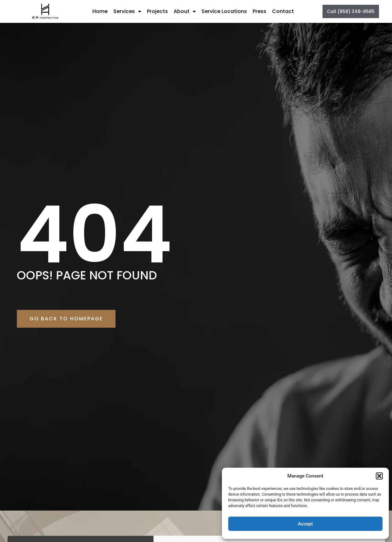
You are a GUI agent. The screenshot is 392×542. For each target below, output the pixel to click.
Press (259, 11)
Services (127, 11)
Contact (283, 11)
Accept (305, 524)
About (185, 11)
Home (100, 11)
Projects (157, 11)
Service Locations (224, 11)
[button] (379, 476)
